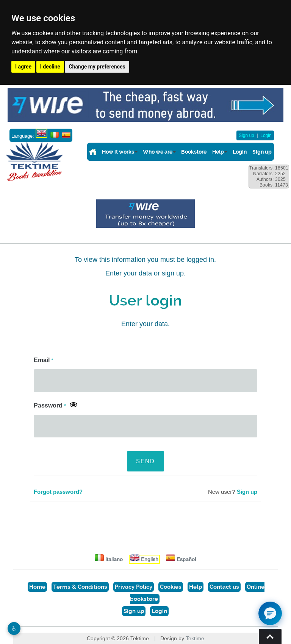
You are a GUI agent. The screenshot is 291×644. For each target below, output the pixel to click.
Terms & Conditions (80, 587)
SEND (145, 461)
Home (37, 587)
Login (266, 135)
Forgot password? (58, 492)
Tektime (195, 638)
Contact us (224, 587)
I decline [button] (50, 67)
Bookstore (194, 152)
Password (50, 405)
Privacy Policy (134, 587)
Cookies (171, 587)
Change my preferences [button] (97, 67)
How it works (118, 152)
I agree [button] (23, 67)
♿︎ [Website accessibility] (14, 628)
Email (43, 360)
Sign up (246, 135)
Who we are (158, 152)
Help (218, 152)
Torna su (270, 636)
